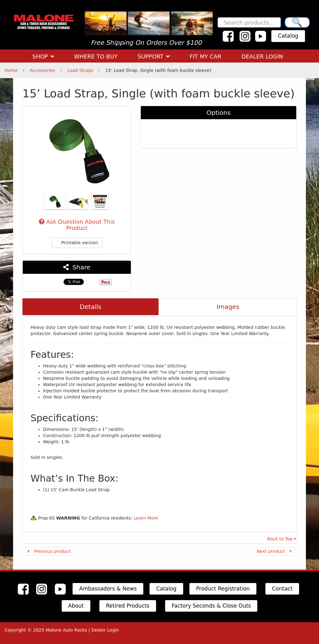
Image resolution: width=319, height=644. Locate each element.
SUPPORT (154, 56)
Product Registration (223, 589)
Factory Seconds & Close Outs (211, 606)
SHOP (43, 56)
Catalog (288, 36)
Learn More (146, 518)
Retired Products (128, 606)
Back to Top (282, 539)
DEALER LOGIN (262, 56)
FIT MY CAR (206, 56)
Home (11, 70)
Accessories (42, 70)
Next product (274, 551)
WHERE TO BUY (96, 56)
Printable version (77, 243)
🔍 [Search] (297, 22)
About (76, 606)
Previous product (49, 551)
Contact (282, 589)
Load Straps (80, 70)
